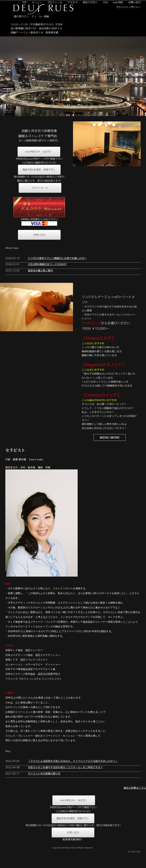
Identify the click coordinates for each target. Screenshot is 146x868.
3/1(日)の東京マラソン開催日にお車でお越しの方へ (57, 267)
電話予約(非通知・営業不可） (39, 179)
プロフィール (44, 37)
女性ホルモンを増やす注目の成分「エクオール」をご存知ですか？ (65, 776)
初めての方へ (80, 37)
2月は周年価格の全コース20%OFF (47, 273)
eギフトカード (40, 197)
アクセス (62, 37)
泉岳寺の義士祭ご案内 (40, 280)
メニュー (26, 37)
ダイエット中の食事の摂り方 (44, 783)
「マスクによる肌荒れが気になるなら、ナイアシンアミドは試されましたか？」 (73, 770)
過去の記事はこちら (135, 797)
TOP (13, 37)
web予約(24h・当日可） (39, 161)
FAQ (95, 37)
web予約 (107, 37)
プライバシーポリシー (117, 41)
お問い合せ (124, 37)
